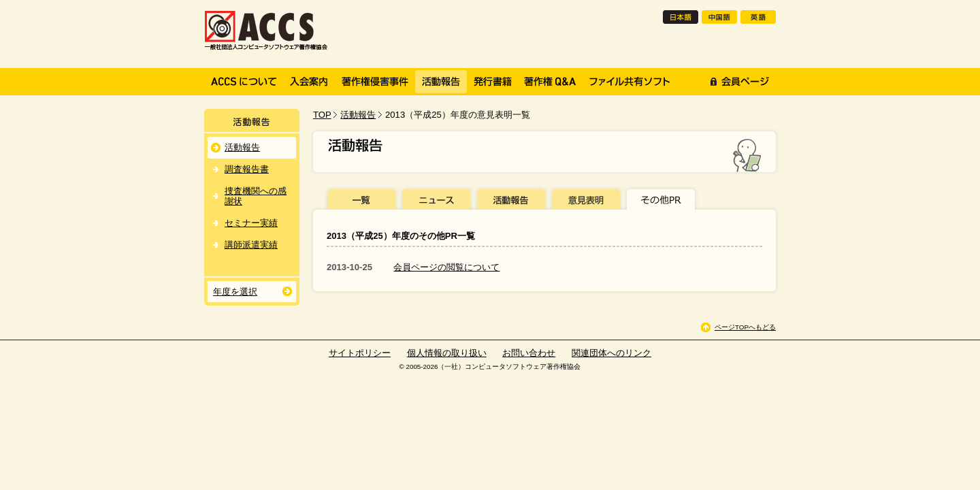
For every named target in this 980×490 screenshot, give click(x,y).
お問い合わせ (529, 353)
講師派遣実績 (251, 245)
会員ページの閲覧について (446, 267)
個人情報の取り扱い (447, 353)
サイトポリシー (360, 353)
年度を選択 (235, 292)
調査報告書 (247, 169)
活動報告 (358, 115)
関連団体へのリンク (611, 353)
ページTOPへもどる (745, 327)
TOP (322, 115)
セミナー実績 (251, 223)
